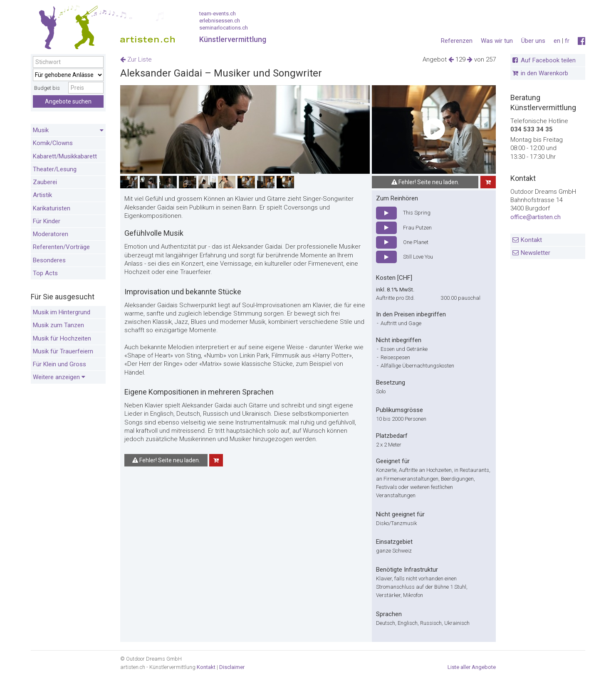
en (557, 41)
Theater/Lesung (55, 169)
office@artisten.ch (536, 217)
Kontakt (531, 240)
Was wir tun (497, 41)
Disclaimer (232, 667)
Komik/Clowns (53, 143)
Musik (68, 131)
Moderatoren (51, 234)
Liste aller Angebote (472, 667)
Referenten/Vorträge (61, 247)
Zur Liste (136, 59)
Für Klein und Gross (59, 364)
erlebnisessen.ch (220, 21)
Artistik (42, 195)
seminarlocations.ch (224, 28)
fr (567, 41)
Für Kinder (47, 221)
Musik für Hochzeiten (62, 338)
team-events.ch (218, 14)
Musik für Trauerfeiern (63, 351)
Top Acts (45, 273)
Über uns (533, 41)
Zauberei (45, 182)
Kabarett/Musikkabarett (65, 156)
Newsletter (536, 253)
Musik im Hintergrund (62, 312)
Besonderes (49, 260)
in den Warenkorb (544, 73)
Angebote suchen (68, 101)
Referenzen (457, 41)
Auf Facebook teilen (548, 60)
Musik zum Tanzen (58, 325)
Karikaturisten (52, 208)
